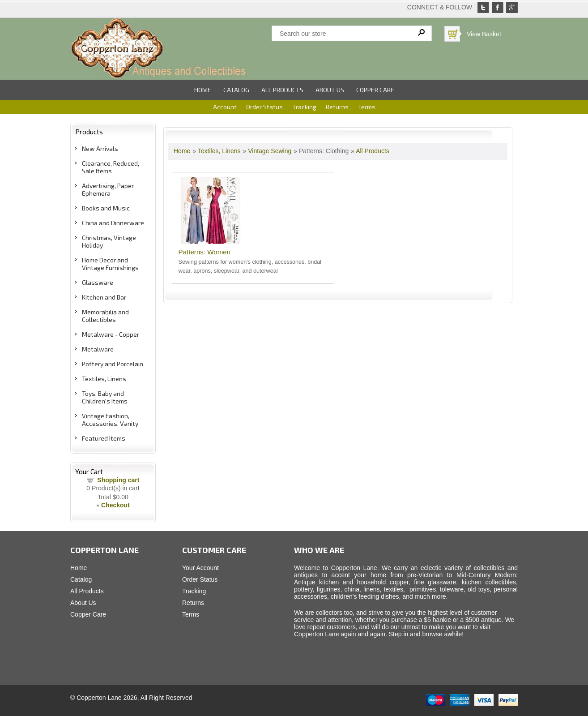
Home (203, 90)
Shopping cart (118, 480)
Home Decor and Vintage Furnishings (110, 264)
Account (225, 107)
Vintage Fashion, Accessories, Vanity (110, 420)
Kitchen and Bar (104, 297)
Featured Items (104, 438)
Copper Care (375, 90)
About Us (330, 90)
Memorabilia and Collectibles (105, 316)
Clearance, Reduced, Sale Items (111, 167)
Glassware (98, 282)
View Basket (484, 34)
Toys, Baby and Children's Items (105, 397)
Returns (337, 107)
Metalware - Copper (111, 334)
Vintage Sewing (270, 151)
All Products (282, 90)
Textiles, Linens (104, 379)
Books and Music (106, 208)
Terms (367, 107)
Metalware (98, 349)
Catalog (236, 90)
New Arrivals (100, 148)
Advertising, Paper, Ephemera (108, 189)
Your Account (200, 568)
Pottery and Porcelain (113, 364)
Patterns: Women (205, 252)
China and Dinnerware (113, 223)
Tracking (304, 107)
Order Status (264, 107)
